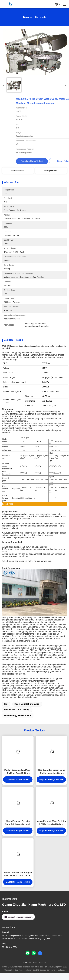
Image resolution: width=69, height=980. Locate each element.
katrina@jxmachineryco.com (18, 917)
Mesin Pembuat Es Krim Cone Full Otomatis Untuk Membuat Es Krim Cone (18, 823)
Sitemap (42, 963)
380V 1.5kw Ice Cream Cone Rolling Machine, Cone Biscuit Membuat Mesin (51, 772)
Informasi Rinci (18, 171)
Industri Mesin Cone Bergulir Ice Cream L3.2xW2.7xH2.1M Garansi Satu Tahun (18, 874)
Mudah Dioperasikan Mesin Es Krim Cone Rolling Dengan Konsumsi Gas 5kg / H (18, 772)
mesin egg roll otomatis (27, 704)
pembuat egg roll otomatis (18, 715)
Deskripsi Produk (51, 171)
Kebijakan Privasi (30, 963)
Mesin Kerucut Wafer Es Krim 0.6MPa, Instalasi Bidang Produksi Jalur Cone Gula (51, 823)
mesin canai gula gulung (17, 710)
